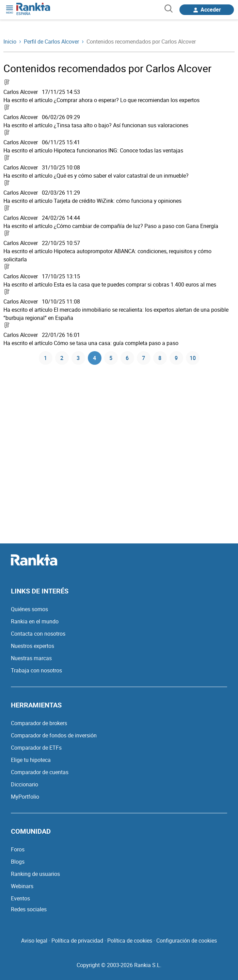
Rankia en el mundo (35, 621)
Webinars (22, 886)
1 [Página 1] (45, 358)
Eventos (20, 898)
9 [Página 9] (176, 358)
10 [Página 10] (193, 358)
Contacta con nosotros (38, 634)
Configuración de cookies (187, 941)
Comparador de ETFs (36, 748)
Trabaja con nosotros (36, 670)
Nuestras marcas (31, 658)
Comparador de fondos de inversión (54, 735)
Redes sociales (29, 909)
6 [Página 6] (127, 358)
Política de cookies (130, 941)
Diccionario (25, 784)
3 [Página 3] (78, 358)
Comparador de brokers (39, 723)
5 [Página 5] (111, 358)
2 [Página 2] (62, 358)
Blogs (18, 862)
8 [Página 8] (160, 358)
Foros (18, 849)
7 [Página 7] (144, 358)
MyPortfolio (25, 797)
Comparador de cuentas (40, 772)
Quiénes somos (29, 609)
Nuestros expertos (33, 646)
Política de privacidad (77, 941)
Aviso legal (34, 941)
